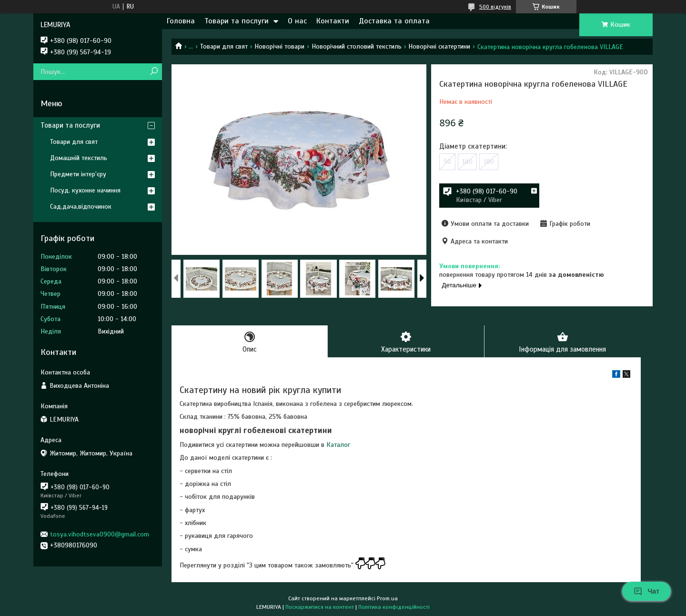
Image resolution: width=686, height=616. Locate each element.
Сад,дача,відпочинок (81, 207)
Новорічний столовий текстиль (357, 46)
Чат (646, 591)
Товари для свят (224, 46)
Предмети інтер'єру (78, 174)
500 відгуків (495, 7)
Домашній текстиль (79, 158)
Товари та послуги (237, 21)
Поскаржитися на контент (320, 607)
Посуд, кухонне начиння (85, 190)
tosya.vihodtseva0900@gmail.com (100, 534)
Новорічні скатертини (439, 46)
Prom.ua (387, 598)
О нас (297, 21)
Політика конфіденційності (394, 607)
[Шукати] (154, 72)
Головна (181, 21)
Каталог (338, 445)
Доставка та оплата (394, 21)
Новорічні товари (279, 46)
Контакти (333, 21)
